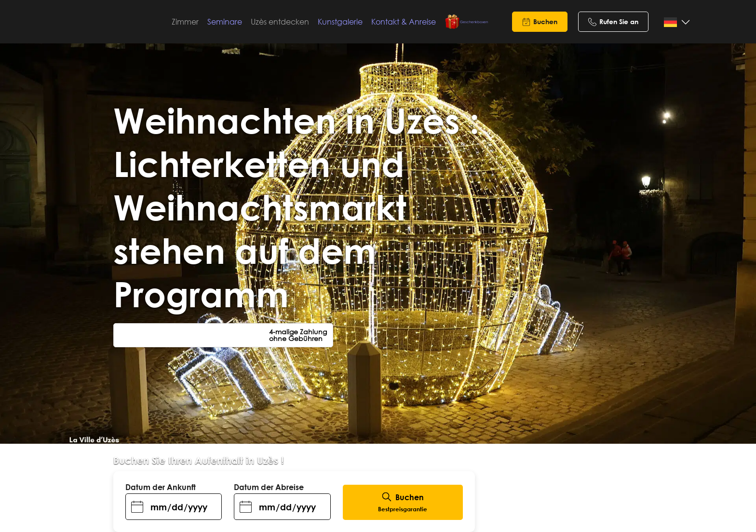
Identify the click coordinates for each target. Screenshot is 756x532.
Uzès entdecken (294, 21)
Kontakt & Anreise (418, 21)
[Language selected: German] (675, 22)
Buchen (545, 21)
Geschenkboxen (466, 22)
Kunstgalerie (354, 21)
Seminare (239, 21)
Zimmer (199, 21)
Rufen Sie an (619, 21)
